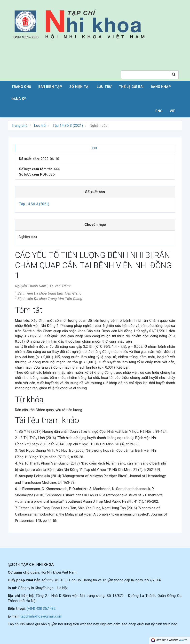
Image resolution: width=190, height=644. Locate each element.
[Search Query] (145, 75)
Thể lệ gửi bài (131, 87)
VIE (172, 111)
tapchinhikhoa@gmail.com (41, 616)
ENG (159, 111)
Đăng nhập (161, 87)
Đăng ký (19, 99)
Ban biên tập (50, 87)
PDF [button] (95, 148)
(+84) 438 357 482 (41, 609)
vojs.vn (183, 640)
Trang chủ (21, 87)
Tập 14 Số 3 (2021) (68, 126)
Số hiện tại (79, 87)
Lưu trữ (104, 87)
